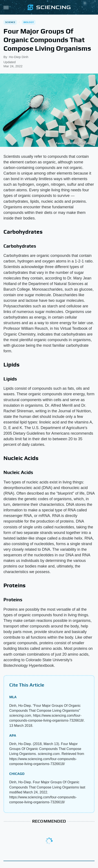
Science (10, 22)
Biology (29, 22)
